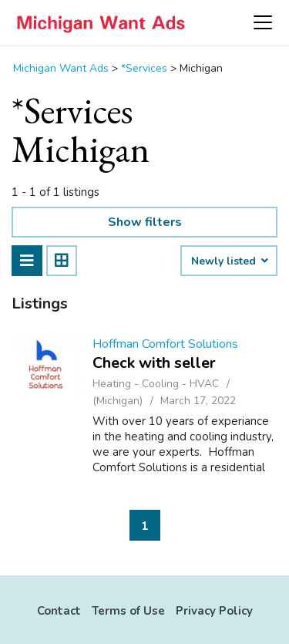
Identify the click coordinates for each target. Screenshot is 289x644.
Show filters (145, 222)
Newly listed (229, 261)
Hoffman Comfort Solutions (165, 344)
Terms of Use (128, 611)
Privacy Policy (214, 611)
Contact (59, 611)
